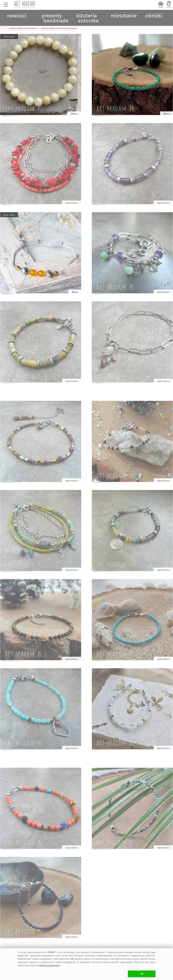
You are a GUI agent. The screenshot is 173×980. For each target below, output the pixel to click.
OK (142, 974)
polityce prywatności (49, 965)
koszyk (161, 7)
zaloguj (169, 7)
